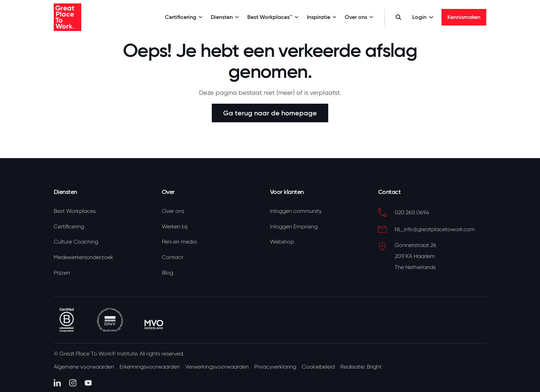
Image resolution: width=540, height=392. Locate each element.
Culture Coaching (76, 242)
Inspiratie (322, 17)
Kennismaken (464, 17)
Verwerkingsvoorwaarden (217, 367)
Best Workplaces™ (273, 17)
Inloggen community (296, 211)
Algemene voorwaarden (84, 367)
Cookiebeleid (318, 367)
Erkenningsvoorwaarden (150, 367)
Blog (168, 273)
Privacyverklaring (275, 367)
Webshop (282, 242)
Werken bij (175, 227)
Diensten (225, 17)
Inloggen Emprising (294, 227)
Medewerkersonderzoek (84, 257)
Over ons (359, 17)
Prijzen (62, 273)
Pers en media (179, 242)
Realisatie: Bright (361, 367)
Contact (173, 257)
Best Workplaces (75, 211)
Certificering (184, 17)
